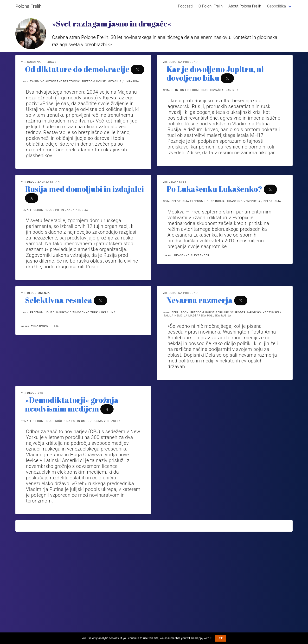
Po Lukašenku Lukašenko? (214, 189)
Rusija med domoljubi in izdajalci (84, 189)
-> (110, 45)
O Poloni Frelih (211, 6)
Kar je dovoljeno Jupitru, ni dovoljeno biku (215, 73)
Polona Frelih (29, 6)
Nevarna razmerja (200, 300)
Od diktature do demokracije (77, 69)
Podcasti (185, 6)
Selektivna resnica (59, 300)
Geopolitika (276, 6)
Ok (221, 638)
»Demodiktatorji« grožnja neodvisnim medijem (72, 404)
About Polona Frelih (245, 6)
